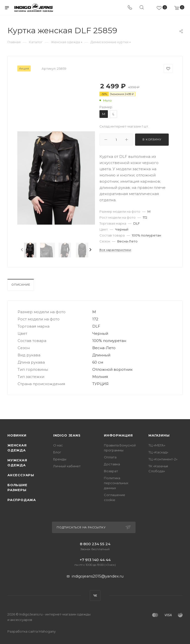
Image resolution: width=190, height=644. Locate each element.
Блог (57, 452)
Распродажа (22, 500)
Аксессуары (21, 475)
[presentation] (22, 250)
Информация (118, 435)
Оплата (110, 457)
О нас (58, 445)
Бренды (60, 459)
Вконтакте (95, 595)
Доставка (112, 464)
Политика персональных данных (116, 483)
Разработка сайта (32, 631)
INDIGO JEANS (67, 435)
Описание (21, 285)
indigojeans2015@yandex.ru (98, 576)
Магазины (159, 435)
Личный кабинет (67, 466)
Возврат (111, 471)
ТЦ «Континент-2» (163, 459)
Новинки (17, 435)
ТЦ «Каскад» (158, 452)
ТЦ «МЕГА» (157, 445)
